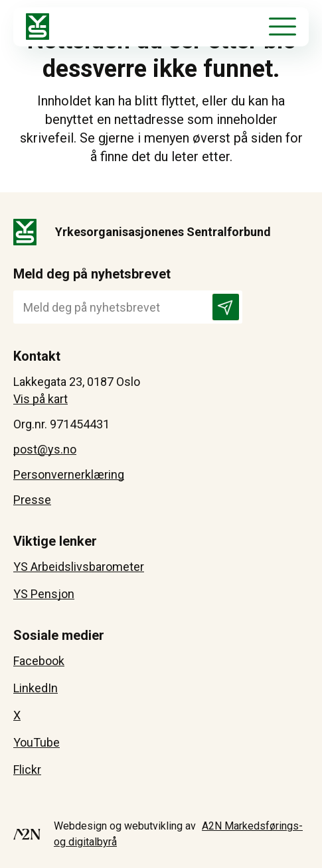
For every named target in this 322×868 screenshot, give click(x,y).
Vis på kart (40, 399)
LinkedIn (36, 688)
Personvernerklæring (69, 474)
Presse (32, 500)
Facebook (39, 661)
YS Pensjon (44, 594)
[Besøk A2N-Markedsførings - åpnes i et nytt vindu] (27, 834)
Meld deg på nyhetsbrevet (92, 274)
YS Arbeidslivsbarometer (79, 567)
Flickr (27, 770)
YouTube (37, 742)
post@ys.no (45, 449)
